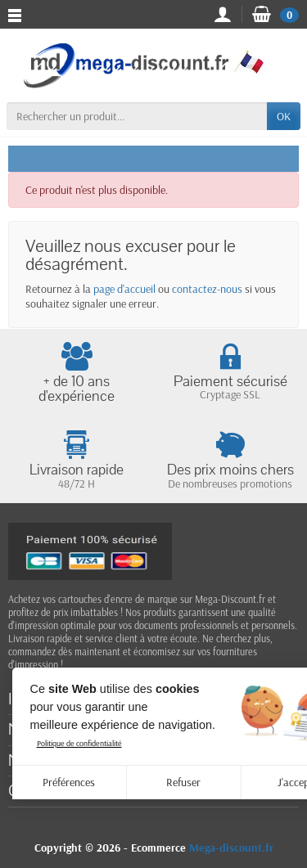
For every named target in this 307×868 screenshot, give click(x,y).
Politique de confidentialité (79, 743)
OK (284, 116)
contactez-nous (207, 289)
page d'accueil (124, 289)
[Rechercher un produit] (137, 116)
